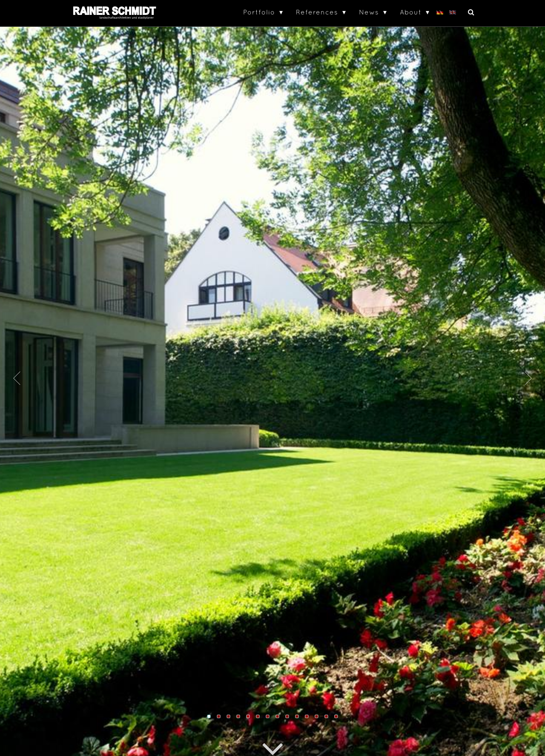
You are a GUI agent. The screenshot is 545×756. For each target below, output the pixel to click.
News (369, 12)
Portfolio (259, 12)
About (411, 12)
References (317, 12)
